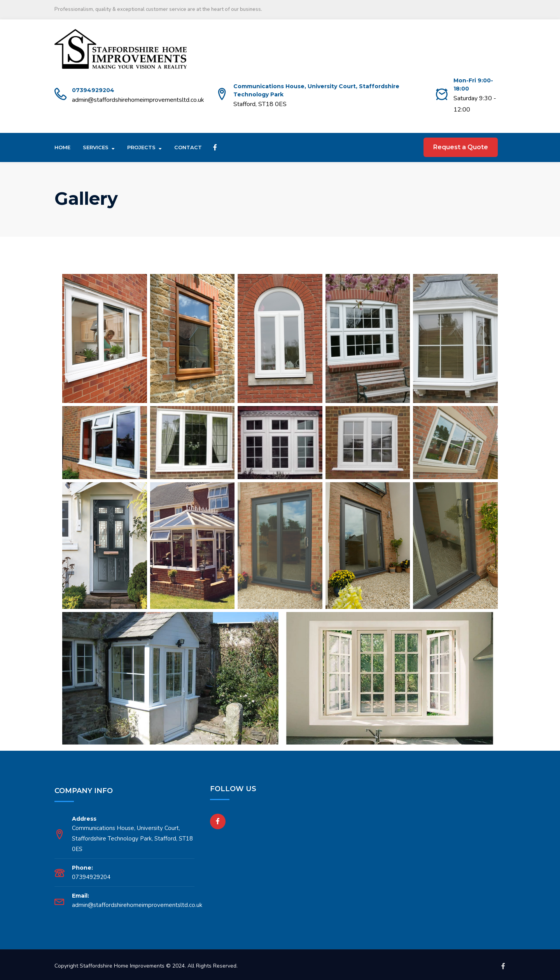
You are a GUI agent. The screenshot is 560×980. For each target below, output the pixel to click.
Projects (141, 147)
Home (62, 147)
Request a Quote (461, 147)
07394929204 (93, 90)
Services (96, 147)
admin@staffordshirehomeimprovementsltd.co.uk (138, 100)
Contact (188, 147)
